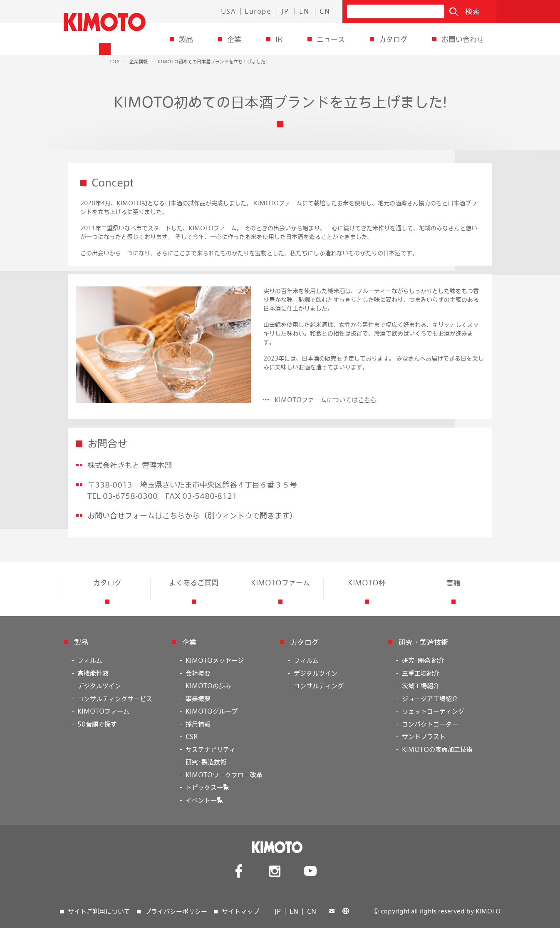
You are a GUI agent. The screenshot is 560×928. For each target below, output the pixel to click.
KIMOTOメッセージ (215, 660)
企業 (234, 39)
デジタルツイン (99, 686)
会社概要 (198, 673)
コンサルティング (319, 686)
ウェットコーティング (433, 711)
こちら (367, 400)
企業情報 (139, 61)
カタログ (393, 39)
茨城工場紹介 (421, 686)
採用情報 (198, 724)
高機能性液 (93, 673)
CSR (192, 736)
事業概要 (198, 699)
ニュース (331, 39)
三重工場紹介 (421, 673)
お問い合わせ (463, 39)
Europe (258, 11)
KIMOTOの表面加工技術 (437, 749)
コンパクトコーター (430, 724)
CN (325, 11)
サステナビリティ (211, 749)
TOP (114, 61)
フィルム (90, 660)
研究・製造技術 (423, 642)
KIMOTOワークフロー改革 (224, 775)
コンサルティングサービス (115, 699)
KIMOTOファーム (103, 711)
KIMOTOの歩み (208, 686)
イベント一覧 (204, 800)
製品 (186, 39)
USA (229, 11)
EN (304, 11)
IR (279, 39)
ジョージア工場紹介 (430, 699)
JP (285, 11)
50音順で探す (97, 724)
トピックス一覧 (207, 787)
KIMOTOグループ (212, 711)
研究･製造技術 (206, 762)
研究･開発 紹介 (423, 660)
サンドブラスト (424, 736)
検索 (473, 11)
